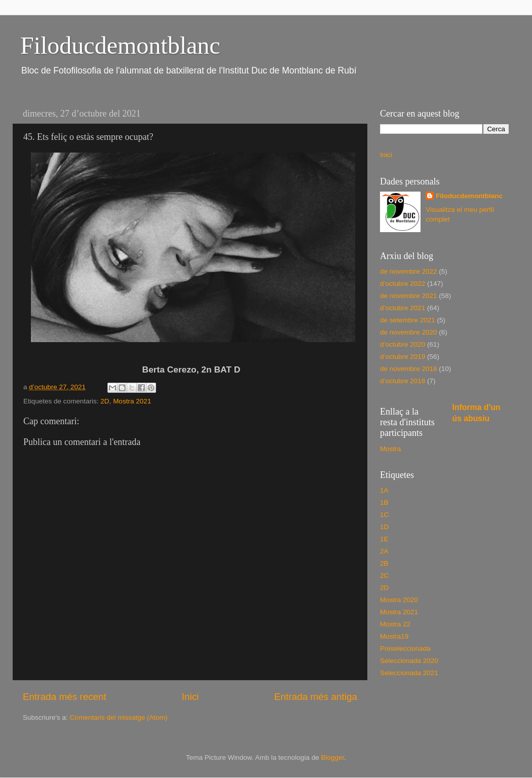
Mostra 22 (395, 624)
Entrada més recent (65, 697)
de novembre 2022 (409, 271)
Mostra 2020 (399, 600)
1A (384, 490)
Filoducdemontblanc (120, 45)
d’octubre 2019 (403, 357)
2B (384, 563)
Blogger (332, 757)
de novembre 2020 (409, 332)
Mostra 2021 (132, 401)
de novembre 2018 (409, 369)
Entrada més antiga (316, 697)
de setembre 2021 (408, 320)
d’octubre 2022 (403, 284)
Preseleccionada (405, 649)
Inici (191, 697)
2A (384, 551)
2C (384, 576)
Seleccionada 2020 (409, 661)
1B (384, 503)
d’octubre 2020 (403, 344)
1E (384, 539)
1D (384, 527)
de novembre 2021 (409, 296)
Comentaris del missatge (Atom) (119, 717)
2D (105, 401)
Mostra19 (394, 636)
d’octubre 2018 (403, 381)
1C (384, 515)
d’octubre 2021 (403, 308)
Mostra (390, 449)
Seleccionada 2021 (409, 673)
